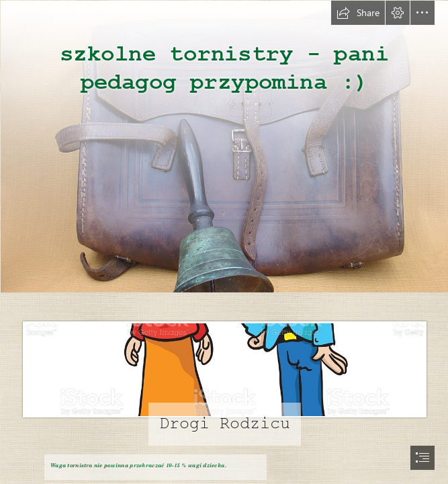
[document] (224, 242)
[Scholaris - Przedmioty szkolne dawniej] (224, 146)
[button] (358, 13)
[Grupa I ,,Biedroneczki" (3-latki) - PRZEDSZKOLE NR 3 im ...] (224, 371)
